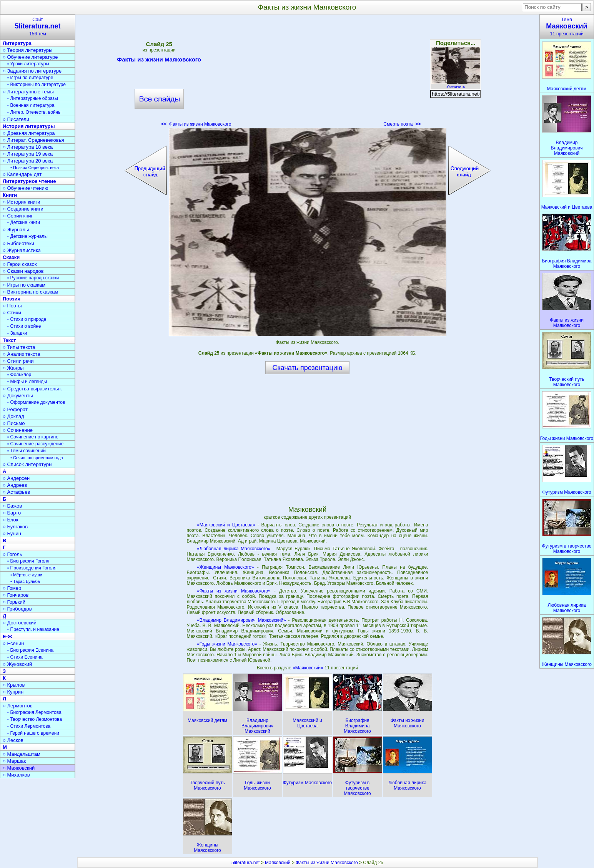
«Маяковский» (309, 668)
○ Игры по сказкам (24, 285)
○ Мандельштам (22, 754)
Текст (9, 340)
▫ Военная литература (31, 105)
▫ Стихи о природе (27, 319)
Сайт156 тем (38, 27)
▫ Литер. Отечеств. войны (34, 112)
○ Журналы (16, 230)
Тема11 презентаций (567, 27)
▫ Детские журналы (27, 236)
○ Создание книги (23, 209)
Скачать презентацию (308, 368)
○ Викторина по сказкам (30, 292)
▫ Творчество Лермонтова (35, 719)
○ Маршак (14, 761)
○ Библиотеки (18, 243)
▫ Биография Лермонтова (34, 712)
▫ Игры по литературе (30, 78)
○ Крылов (14, 685)
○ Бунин (12, 534)
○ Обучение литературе (30, 57)
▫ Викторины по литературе (37, 85)
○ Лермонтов (18, 706)
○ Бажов (12, 506)
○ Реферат (15, 409)
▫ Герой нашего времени (33, 733)
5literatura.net (245, 863)
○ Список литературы (27, 464)
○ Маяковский (19, 768)
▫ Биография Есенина (30, 650)
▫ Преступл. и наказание (33, 629)
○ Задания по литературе (32, 71)
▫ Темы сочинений (27, 451)
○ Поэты (12, 306)
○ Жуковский (17, 664)
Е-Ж (7, 636)
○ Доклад (13, 416)
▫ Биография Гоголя (28, 561)
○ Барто (12, 513)
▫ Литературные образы (33, 98)
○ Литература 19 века (28, 154)
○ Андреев (15, 485)
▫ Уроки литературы (28, 64)
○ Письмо (14, 423)
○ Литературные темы (28, 92)
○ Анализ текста (21, 354)
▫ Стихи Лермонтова (29, 726)
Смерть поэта (402, 124)
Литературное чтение (29, 181)
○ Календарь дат (22, 174)
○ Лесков (13, 740)
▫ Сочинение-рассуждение (35, 444)
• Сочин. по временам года (37, 458)
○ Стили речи (18, 361)
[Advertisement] (307, 73)
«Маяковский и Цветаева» (226, 525)
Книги (10, 195)
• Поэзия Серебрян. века (35, 168)
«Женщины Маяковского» (225, 567)
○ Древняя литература (29, 133)
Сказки (11, 257)
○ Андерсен (16, 478)
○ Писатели (16, 119)
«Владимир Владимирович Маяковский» (241, 620)
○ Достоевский (20, 623)
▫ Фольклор (19, 375)
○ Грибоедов (17, 609)
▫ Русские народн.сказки (33, 278)
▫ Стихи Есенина (25, 657)
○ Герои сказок (20, 264)
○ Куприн (13, 692)
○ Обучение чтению (26, 188)
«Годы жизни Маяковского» (227, 644)
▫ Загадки (17, 333)
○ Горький (14, 602)
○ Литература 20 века (28, 161)
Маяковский (278, 863)
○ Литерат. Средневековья (33, 140)
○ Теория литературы (27, 50)
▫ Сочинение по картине (33, 437)
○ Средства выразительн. (32, 389)
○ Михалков (16, 775)
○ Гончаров (16, 595)
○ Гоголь (12, 554)
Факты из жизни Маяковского (159, 61)
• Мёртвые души (26, 575)
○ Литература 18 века (28, 147)
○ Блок (11, 520)
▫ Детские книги (24, 222)
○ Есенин (13, 643)
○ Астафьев (16, 492)
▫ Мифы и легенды (27, 382)
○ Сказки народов (23, 271)
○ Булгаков (15, 527)
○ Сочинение (18, 430)
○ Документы (18, 396)
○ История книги (22, 202)
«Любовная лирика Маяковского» (234, 549)
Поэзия (12, 299)
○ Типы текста (19, 347)
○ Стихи (12, 313)
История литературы (29, 126)
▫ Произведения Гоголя (32, 568)
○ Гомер (12, 588)
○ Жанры (13, 368)
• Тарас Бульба (25, 581)
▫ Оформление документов (36, 402)
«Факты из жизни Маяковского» (234, 591)
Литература (17, 43)
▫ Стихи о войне (24, 326)
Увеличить (456, 85)
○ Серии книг (18, 216)
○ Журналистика (22, 250)
